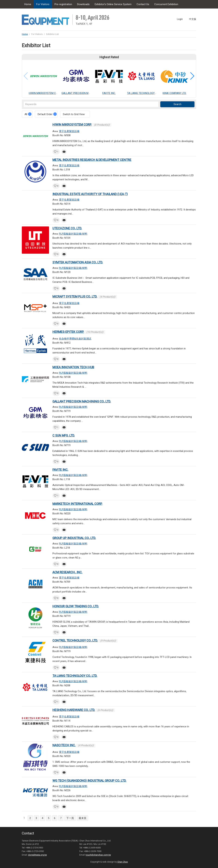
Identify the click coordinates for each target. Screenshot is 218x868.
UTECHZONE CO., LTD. (67, 228)
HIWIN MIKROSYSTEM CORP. (72, 125)
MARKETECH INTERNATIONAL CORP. (77, 504)
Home (28, 4)
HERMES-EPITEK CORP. (68, 332)
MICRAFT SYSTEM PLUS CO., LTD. (75, 297)
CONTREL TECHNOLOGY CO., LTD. (75, 640)
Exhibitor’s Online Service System (113, 4)
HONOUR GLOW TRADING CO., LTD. (76, 606)
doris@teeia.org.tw (37, 855)
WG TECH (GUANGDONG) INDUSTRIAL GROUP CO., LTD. (89, 781)
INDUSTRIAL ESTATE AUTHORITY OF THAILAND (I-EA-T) (90, 194)
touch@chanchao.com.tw (98, 855)
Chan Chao (123, 862)
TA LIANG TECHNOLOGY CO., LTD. (75, 676)
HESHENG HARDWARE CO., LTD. (74, 710)
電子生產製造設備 (69, 131)
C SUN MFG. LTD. (64, 435)
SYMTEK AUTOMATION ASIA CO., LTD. (78, 262)
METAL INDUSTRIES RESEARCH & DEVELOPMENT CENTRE (92, 160)
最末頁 (83, 818)
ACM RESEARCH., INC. (67, 572)
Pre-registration (63, 4)
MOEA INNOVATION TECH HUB (73, 367)
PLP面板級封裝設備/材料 (73, 234)
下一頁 (70, 818)
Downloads (83, 4)
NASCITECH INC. (64, 745)
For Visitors (43, 4)
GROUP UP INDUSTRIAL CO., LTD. (74, 538)
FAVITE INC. (60, 470)
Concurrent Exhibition (166, 4)
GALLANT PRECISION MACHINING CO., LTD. (82, 401)
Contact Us (143, 4)
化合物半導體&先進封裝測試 (75, 339)
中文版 (193, 19)
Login (180, 19)
